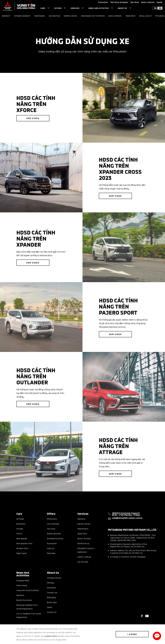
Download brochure (55, 538)
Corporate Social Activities (28, 590)
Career (50, 607)
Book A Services (84, 538)
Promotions (52, 519)
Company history (54, 578)
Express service (71, 16)
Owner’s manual (84, 557)
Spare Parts (82, 533)
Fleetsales (51, 553)
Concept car (52, 592)
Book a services (115, 16)
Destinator (21, 524)
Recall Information (24, 600)
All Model (20, 519)
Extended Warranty (22, 16)
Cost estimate (53, 524)
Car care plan (54, 16)
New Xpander (22, 538)
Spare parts (131, 16)
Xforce (19, 533)
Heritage (51, 583)
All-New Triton (22, 548)
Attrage (20, 529)
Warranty (6, 16)
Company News (23, 580)
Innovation (51, 587)
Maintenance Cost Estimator (93, 16)
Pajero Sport (22, 553)
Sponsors (20, 595)
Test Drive (51, 529)
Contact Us (52, 612)
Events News (22, 585)
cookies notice (51, 636)
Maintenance (40, 16)
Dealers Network (54, 533)
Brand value (52, 602)
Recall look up (145, 16)
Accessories (52, 543)
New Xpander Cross (24, 543)
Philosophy (51, 597)
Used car (51, 548)
